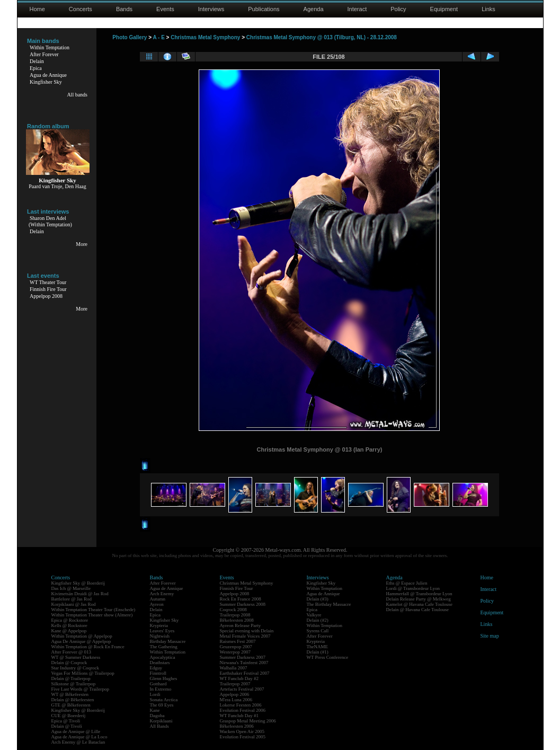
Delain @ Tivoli (67, 726)
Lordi (155, 694)
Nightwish (160, 636)
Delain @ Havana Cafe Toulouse (417, 610)
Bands (124, 9)
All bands (77, 95)
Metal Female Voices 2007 (245, 636)
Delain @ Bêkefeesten (73, 700)
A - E (158, 37)
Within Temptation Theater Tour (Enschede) (94, 610)
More (82, 244)
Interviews (211, 9)
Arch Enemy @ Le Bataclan (78, 742)
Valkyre (314, 615)
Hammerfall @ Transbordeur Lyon (419, 594)
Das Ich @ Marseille (71, 588)
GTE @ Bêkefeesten (71, 705)
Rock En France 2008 (241, 599)
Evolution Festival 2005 (243, 737)
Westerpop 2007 (235, 652)
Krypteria (159, 625)
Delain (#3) (318, 599)
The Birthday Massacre (329, 604)
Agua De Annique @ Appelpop (81, 641)
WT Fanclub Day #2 (239, 678)
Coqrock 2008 (233, 610)
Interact (357, 9)
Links (488, 9)
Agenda (314, 9)
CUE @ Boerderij (69, 716)
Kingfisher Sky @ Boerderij (78, 583)
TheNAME (318, 647)
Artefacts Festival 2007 (242, 689)
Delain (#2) (318, 620)
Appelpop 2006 (235, 694)
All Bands (159, 726)
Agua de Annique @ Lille (76, 731)
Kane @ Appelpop (69, 631)
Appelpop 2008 (46, 296)
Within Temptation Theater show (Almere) (92, 615)
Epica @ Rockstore (70, 620)
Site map (490, 636)
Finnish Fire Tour (48, 289)
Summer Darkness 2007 (243, 657)
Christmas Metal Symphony (205, 37)
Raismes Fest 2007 (238, 641)
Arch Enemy (162, 594)
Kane (155, 710)
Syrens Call (318, 631)
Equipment (444, 9)
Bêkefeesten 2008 (237, 620)
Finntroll (158, 673)
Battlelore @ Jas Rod (72, 599)
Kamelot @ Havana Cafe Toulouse (419, 604)
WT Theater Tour (48, 282)
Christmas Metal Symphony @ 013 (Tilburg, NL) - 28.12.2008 (322, 37)
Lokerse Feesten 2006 (241, 705)
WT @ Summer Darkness (76, 657)
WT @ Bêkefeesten (70, 694)
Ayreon (157, 604)
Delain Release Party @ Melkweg (419, 599)
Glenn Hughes (164, 678)
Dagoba (157, 716)
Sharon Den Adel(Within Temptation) (50, 221)
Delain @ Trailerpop (71, 678)
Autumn (158, 599)
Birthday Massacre (168, 641)
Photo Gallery (130, 37)
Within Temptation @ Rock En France (88, 647)
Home (37, 9)
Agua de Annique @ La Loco (79, 737)
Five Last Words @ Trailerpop (80, 689)
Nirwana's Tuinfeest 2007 (244, 663)
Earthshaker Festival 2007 (245, 673)
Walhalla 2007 (234, 668)
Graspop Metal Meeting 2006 (248, 721)
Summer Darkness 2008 (243, 604)
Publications (264, 9)
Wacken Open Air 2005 (242, 731)
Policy (398, 9)
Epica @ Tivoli (66, 721)
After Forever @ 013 (72, 652)
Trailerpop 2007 (235, 684)
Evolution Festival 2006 (243, 710)
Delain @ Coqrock (69, 663)
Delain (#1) (318, 652)
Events (165, 9)
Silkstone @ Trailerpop (74, 684)
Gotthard (158, 684)
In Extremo (161, 689)
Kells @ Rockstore (69, 625)
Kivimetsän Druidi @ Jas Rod (80, 594)
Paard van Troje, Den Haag (57, 186)
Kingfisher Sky (46, 82)
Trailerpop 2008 (235, 615)
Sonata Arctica (164, 700)
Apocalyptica (163, 657)
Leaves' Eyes (162, 631)
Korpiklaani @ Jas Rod (74, 604)
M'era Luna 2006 (236, 700)
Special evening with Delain (247, 631)
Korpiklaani (161, 721)
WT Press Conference (328, 657)
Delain (37, 61)
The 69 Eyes (162, 705)
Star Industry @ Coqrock (75, 668)
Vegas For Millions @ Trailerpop (83, 673)
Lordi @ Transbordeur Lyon (413, 588)
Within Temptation (50, 47)
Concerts (81, 9)
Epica (36, 68)
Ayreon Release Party (241, 625)
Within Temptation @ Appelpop (82, 636)
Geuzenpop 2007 (236, 647)
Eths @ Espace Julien (407, 583)
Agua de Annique (48, 75)
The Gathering (164, 647)
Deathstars (160, 663)
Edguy (156, 668)
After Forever (44, 54)
